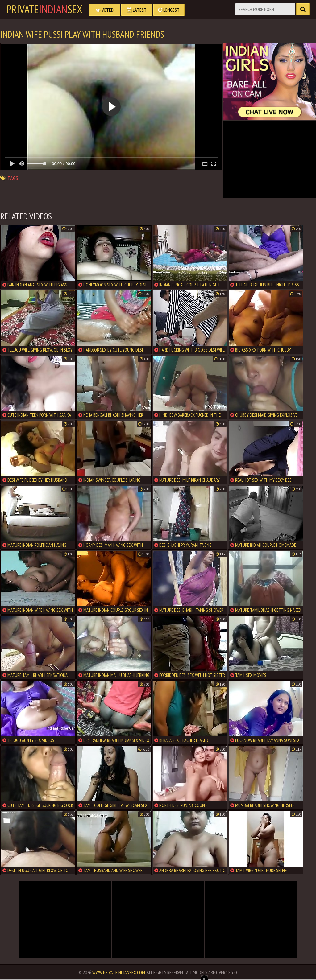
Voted (105, 10)
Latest (137, 10)
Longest (169, 10)
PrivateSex (44, 9)
